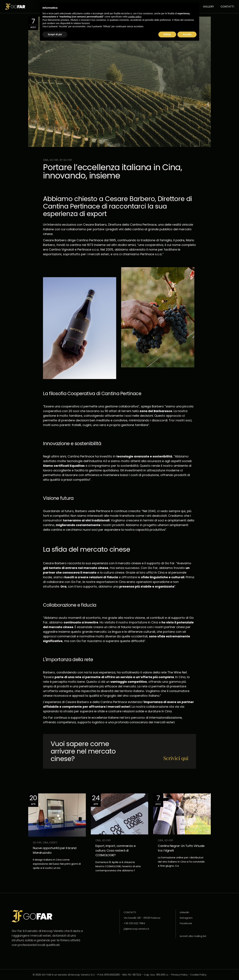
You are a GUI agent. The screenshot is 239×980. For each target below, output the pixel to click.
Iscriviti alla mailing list (193, 936)
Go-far (68, 160)
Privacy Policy (179, 975)
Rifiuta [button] (167, 34)
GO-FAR (54, 160)
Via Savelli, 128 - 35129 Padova (142, 918)
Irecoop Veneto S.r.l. (83, 975)
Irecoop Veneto (53, 931)
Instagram (186, 918)
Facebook (186, 923)
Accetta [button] (187, 34)
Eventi (53, 843)
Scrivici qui (176, 758)
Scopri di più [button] (55, 34)
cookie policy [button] (135, 17)
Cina (46, 160)
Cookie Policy (198, 975)
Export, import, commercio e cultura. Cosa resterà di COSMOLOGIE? (116, 850)
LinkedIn (184, 912)
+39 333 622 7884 (134, 923)
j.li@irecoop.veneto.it (136, 929)
